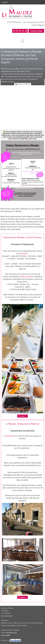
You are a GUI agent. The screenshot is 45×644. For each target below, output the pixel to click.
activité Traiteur (34, 237)
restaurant (10, 436)
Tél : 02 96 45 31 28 (7, 616)
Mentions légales (6, 635)
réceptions (23, 253)
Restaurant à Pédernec (28, 424)
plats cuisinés (27, 277)
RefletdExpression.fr (12, 633)
